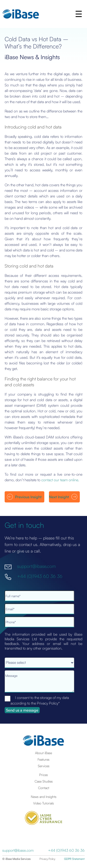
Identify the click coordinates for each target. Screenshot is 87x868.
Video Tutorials (43, 803)
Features (43, 759)
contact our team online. (60, 480)
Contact (44, 788)
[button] (79, 14)
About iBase (43, 753)
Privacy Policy (47, 859)
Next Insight (59, 497)
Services (44, 766)
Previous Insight (28, 497)
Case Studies (44, 781)
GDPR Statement (74, 859)
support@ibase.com (36, 566)
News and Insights (44, 797)
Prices (43, 775)
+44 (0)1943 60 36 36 (40, 576)
